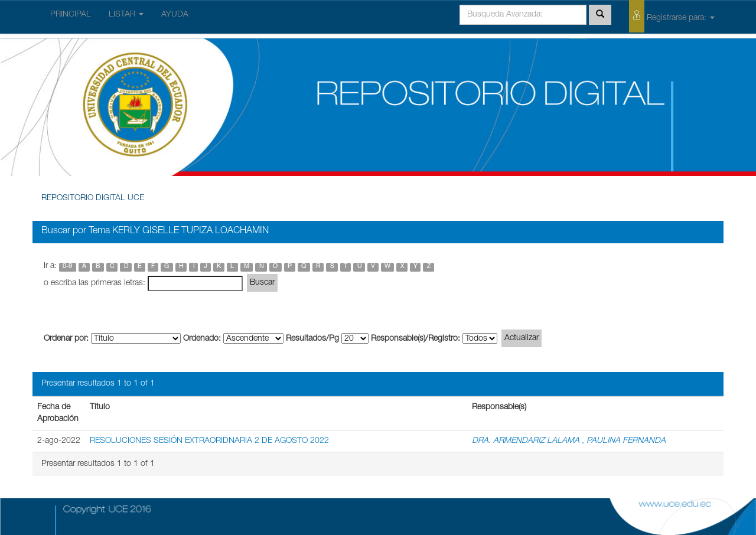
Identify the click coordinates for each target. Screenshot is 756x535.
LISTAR (126, 15)
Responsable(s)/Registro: (416, 339)
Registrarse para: (672, 16)
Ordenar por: (66, 339)
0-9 (67, 267)
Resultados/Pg (312, 339)
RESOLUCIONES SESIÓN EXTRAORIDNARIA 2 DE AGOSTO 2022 (209, 441)
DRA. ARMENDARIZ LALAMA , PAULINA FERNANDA (569, 441)
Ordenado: (202, 339)
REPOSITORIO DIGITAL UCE (93, 198)
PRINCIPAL (71, 15)
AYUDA (175, 15)
